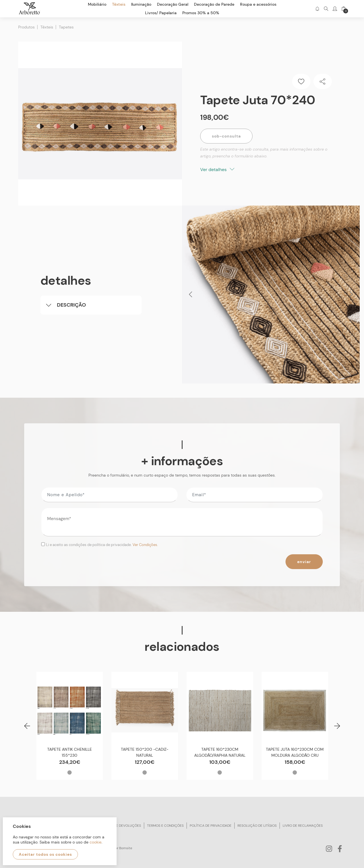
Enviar (304, 562)
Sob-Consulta (226, 136)
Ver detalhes (217, 170)
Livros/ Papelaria (161, 13)
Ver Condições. (145, 545)
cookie (96, 842)
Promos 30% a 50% (201, 13)
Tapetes (66, 27)
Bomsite (126, 848)
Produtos (26, 27)
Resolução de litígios (257, 826)
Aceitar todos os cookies (45, 854)
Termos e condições (165, 826)
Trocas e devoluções (121, 826)
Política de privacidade (211, 826)
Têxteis (47, 27)
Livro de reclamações (303, 826)
